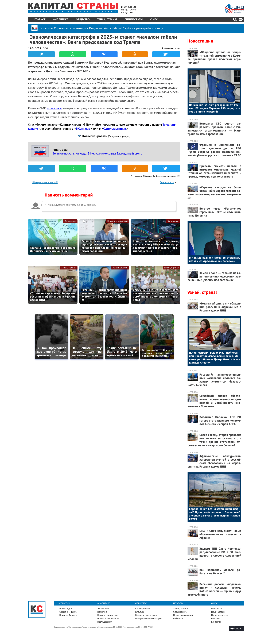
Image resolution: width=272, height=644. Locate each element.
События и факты (68, 612)
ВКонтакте (83, 128)
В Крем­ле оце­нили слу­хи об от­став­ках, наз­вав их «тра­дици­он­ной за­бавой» (214, 259)
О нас (154, 19)
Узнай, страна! (107, 19)
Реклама (216, 618)
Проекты (178, 603)
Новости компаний (183, 615)
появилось (54, 108)
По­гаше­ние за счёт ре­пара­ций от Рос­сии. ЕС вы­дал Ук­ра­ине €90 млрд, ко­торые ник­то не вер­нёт (214, 108)
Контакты (216, 622)
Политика (102, 612)
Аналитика (61, 19)
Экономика (70, 221)
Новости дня (200, 41)
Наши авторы (218, 612)
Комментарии (172, 48)
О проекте (216, 609)
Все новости (167, 182)
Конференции (143, 609)
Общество (83, 19)
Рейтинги (178, 618)
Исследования (105, 622)
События (65, 603)
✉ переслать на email (45, 182)
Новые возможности (108, 618)
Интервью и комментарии (149, 618)
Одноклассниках (115, 128)
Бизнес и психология (146, 615)
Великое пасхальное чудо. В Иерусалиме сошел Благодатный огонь (97, 153)
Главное (40, 19)
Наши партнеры (219, 615)
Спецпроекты (134, 19)
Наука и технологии (118, 221)
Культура (140, 612)
